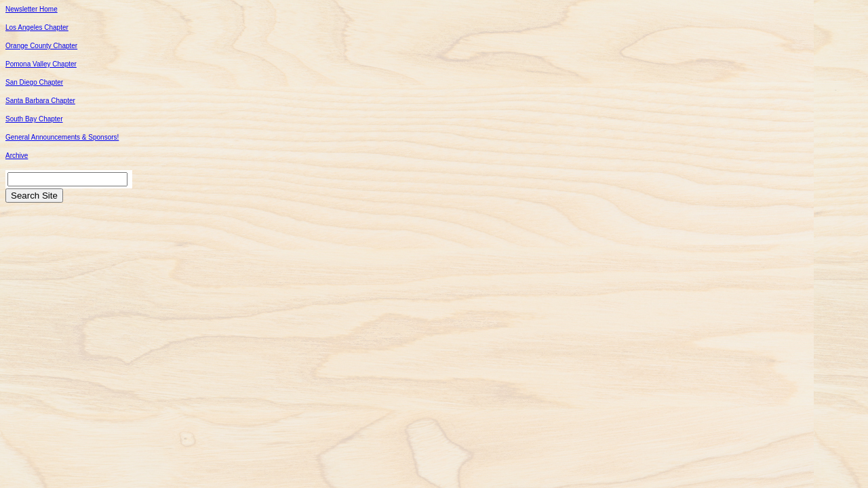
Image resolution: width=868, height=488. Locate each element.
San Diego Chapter (34, 82)
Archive (17, 156)
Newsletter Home (32, 9)
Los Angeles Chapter (37, 27)
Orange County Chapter (41, 46)
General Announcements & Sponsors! (62, 137)
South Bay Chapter (34, 119)
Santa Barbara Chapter (40, 101)
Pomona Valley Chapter (41, 64)
